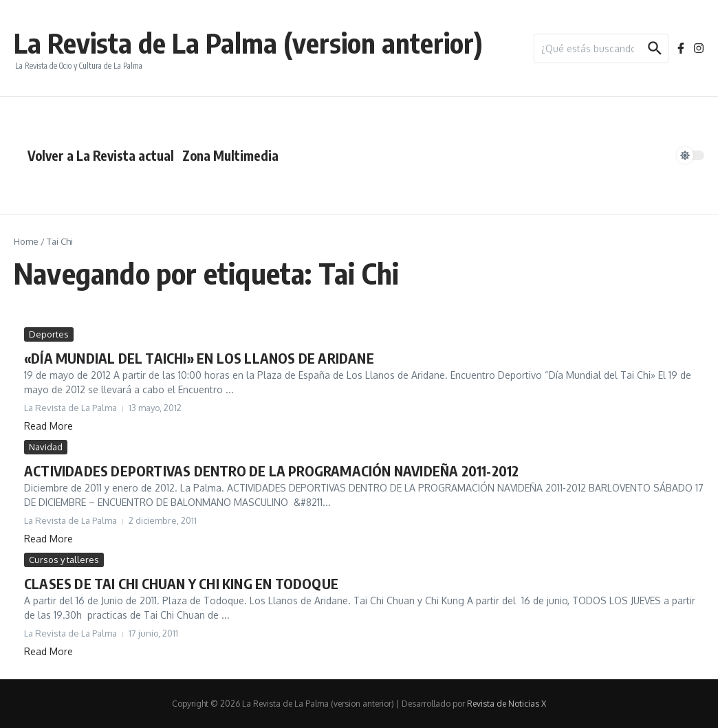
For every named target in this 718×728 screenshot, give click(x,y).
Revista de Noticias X (507, 704)
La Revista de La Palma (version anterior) (248, 43)
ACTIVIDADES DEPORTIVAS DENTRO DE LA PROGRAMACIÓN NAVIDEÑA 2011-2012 (271, 471)
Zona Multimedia (230, 155)
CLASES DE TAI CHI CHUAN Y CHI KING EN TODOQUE (181, 583)
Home (26, 241)
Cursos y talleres (64, 560)
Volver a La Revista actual (101, 155)
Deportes (49, 334)
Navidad (46, 447)
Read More (48, 426)
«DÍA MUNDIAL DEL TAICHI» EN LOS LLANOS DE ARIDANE (199, 358)
